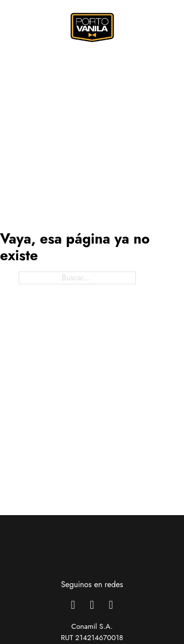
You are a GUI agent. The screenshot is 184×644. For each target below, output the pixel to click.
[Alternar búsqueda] (134, 25)
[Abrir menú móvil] (15, 27)
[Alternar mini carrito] (151, 25)
